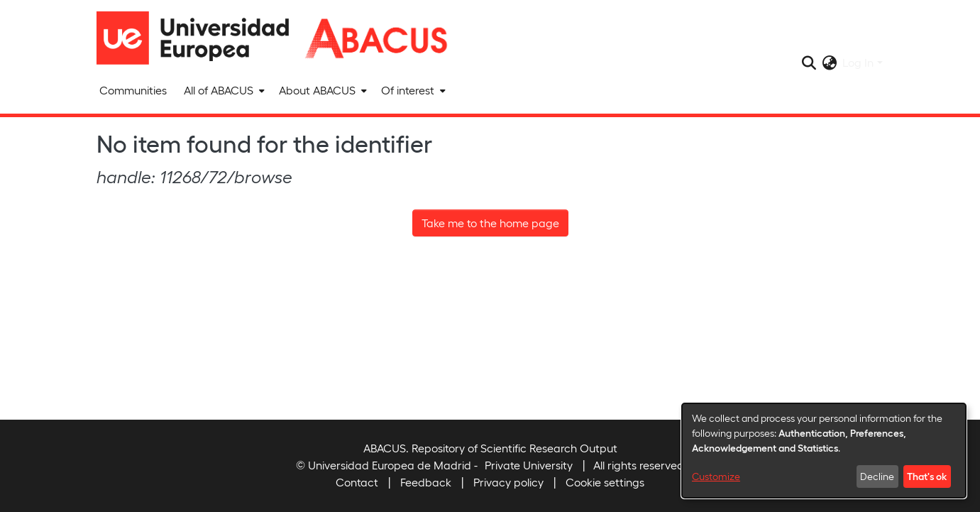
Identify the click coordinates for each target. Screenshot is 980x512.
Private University (529, 465)
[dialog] (824, 451)
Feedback (426, 482)
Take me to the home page (490, 223)
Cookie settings (605, 482)
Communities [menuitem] (133, 90)
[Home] (199, 38)
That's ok (927, 476)
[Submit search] (809, 62)
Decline (877, 476)
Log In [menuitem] (858, 62)
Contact (357, 482)
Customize (716, 476)
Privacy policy (508, 482)
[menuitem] (223, 90)
